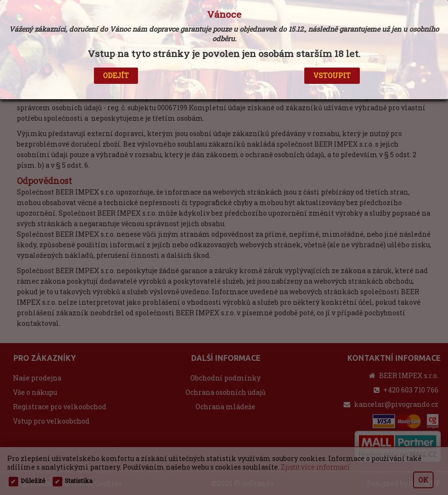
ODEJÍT (116, 75)
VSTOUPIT (332, 75)
